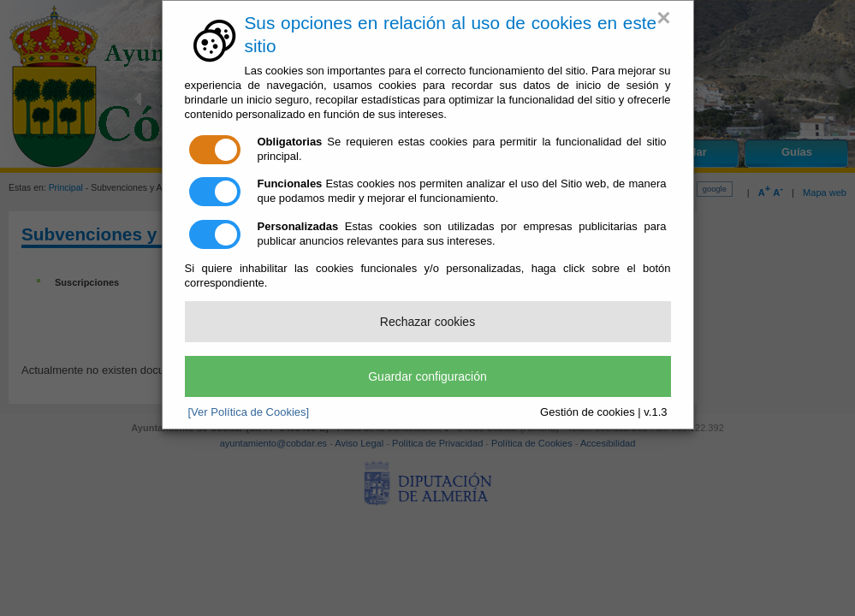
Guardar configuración (427, 376)
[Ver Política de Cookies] (249, 412)
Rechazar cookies (427, 322)
